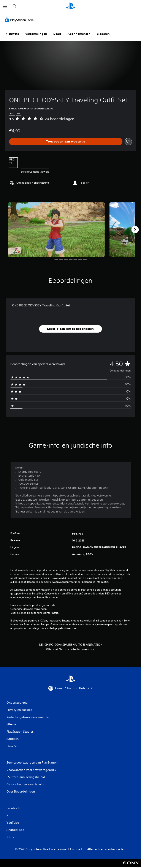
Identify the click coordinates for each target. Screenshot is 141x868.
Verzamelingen (36, 34)
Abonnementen (79, 34)
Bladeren (103, 34)
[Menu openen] (5, 6)
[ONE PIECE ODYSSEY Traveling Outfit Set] (56, 230)
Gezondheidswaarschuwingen (29, 609)
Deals (57, 34)
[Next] (135, 230)
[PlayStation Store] (20, 20)
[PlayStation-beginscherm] (71, 6)
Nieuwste (12, 34)
